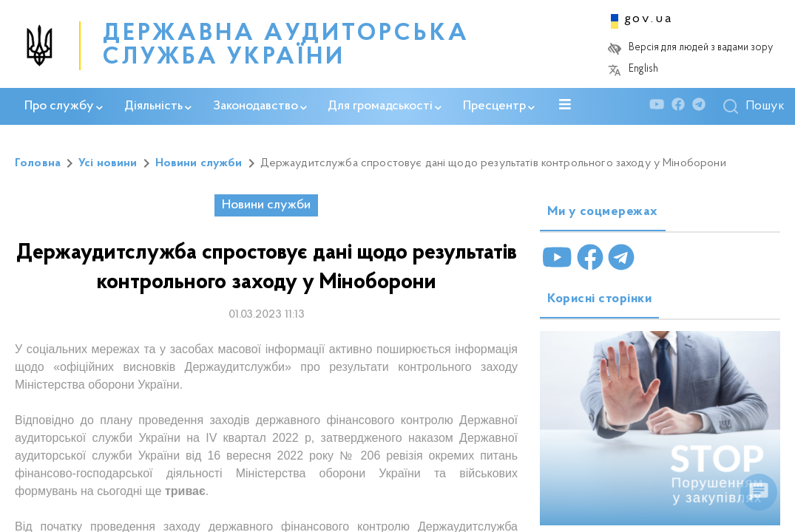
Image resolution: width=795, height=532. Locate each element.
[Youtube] (660, 107)
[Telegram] (703, 107)
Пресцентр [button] (499, 106)
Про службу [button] (64, 106)
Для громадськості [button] (385, 106)
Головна (38, 163)
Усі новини (108, 163)
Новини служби (199, 163)
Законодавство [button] (260, 106)
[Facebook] (682, 107)
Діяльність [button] (158, 106)
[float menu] (759, 492)
